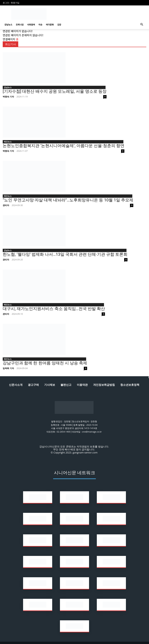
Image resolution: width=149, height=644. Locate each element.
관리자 (6, 205)
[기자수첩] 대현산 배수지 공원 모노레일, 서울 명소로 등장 (55, 91)
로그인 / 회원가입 (11, 3)
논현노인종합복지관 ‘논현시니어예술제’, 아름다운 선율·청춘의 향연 (64, 146)
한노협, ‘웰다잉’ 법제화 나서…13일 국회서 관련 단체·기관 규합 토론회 (65, 254)
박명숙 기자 (8, 97)
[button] (142, 25)
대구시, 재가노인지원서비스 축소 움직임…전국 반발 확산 (54, 309)
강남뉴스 (8, 24)
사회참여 (31, 24)
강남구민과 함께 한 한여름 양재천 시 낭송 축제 (45, 363)
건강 (59, 24)
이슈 (40, 24)
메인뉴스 (8, 142)
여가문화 (50, 24)
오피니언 (20, 24)
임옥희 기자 (8, 368)
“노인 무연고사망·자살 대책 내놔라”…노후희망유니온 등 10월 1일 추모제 (68, 200)
